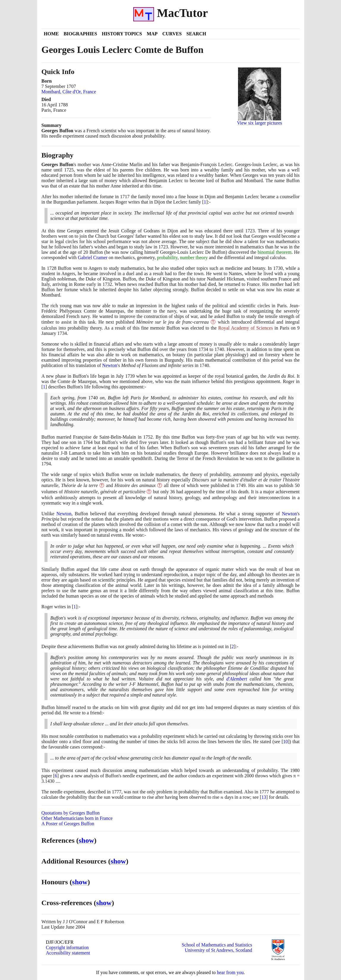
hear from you (230, 972)
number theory (194, 257)
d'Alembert (237, 679)
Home (51, 34)
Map (152, 34)
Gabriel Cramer (93, 257)
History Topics (122, 34)
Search (196, 34)
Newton (110, 365)
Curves (172, 34)
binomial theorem (275, 252)
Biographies (80, 34)
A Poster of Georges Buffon (68, 824)
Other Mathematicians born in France (77, 818)
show (86, 840)
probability (167, 257)
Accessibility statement (68, 953)
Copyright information (67, 947)
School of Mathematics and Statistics (217, 945)
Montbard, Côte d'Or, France (69, 92)
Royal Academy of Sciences (245, 328)
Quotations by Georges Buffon (71, 813)
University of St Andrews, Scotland (218, 950)
